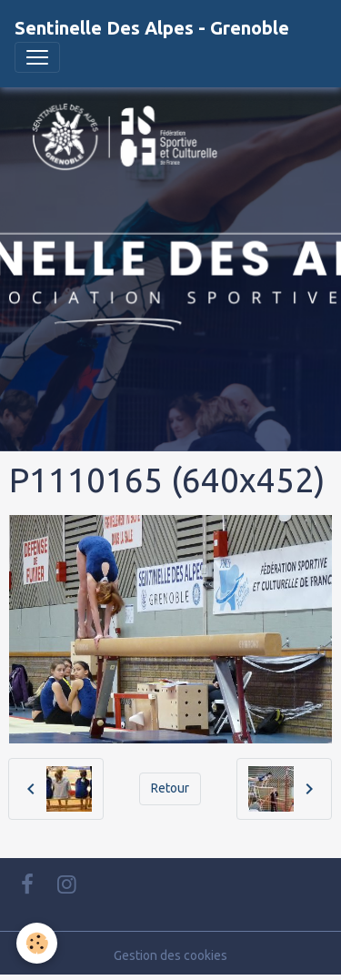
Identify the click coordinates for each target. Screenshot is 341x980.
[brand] (152, 28)
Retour (170, 788)
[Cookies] (37, 943)
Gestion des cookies (170, 955)
